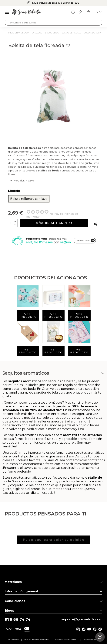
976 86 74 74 (18, 620)
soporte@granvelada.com (82, 619)
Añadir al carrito (54, 223)
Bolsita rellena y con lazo (29, 199)
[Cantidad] (13, 223)
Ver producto (28, 315)
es (98, 12)
